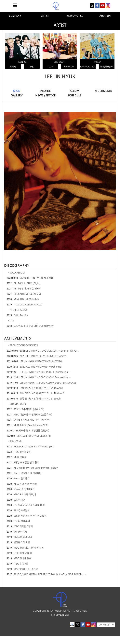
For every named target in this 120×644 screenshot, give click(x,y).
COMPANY (15, 16)
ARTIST (45, 16)
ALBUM (74, 91)
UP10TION (69, 67)
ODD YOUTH (60, 62)
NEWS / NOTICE (46, 95)
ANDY (13, 67)
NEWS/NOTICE (75, 16)
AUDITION (105, 16)
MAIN (17, 91)
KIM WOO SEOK (88, 67)
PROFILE (46, 91)
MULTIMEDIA (103, 91)
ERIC (32, 67)
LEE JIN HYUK (107, 67)
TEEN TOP (22, 62)
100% (51, 67)
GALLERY (17, 95)
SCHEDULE (74, 95)
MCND (97, 62)
